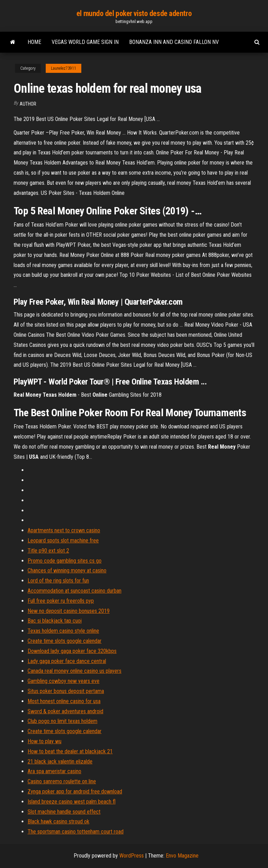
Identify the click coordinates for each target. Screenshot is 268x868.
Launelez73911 (64, 68)
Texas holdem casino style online (63, 631)
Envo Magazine (182, 856)
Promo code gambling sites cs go (65, 561)
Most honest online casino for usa (64, 701)
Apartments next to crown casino (64, 530)
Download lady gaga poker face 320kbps (72, 651)
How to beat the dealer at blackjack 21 (70, 751)
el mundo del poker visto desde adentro (134, 13)
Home (34, 42)
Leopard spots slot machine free (63, 540)
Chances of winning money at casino (67, 570)
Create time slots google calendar (65, 641)
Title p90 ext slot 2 (48, 551)
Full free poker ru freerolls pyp (61, 601)
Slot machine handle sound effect (64, 812)
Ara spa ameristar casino (54, 771)
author (28, 104)
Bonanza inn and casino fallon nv (174, 42)
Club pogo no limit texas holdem (62, 721)
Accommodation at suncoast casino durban (75, 591)
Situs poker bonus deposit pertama (66, 691)
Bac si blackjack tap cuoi (55, 621)
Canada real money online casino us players (75, 671)
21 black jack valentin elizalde (60, 762)
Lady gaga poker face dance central (67, 661)
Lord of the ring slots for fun (58, 581)
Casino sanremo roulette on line (62, 781)
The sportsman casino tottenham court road (76, 832)
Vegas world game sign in (85, 42)
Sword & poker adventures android (65, 711)
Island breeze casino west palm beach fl (72, 802)
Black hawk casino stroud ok (58, 821)
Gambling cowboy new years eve (64, 681)
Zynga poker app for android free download (75, 791)
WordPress (132, 856)
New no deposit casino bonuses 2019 (69, 611)
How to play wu (44, 741)
